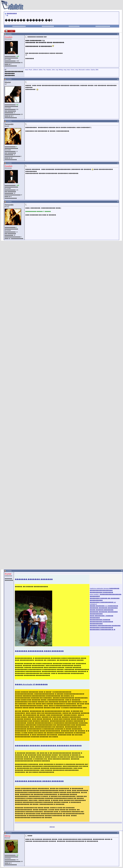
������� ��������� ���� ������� (39, 651)
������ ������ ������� (104, 608)
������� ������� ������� (34, 579)
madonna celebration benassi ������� (105, 588)
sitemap (52, 827)
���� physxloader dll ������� (31, 684)
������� (12, 13)
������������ (103, 26)
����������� (19, 26)
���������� (48, 26)
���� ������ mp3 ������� (104, 606)
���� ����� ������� (102, 610)
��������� (74, 26)
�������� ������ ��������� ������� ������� (48, 746)
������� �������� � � (102, 630)
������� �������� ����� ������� (39, 781)
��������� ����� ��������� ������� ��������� (101, 622)
